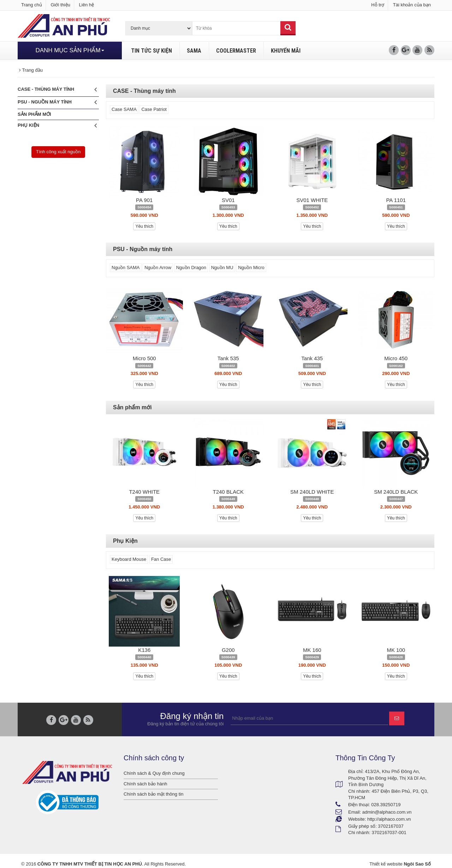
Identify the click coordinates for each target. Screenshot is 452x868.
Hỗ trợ (378, 5)
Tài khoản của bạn (412, 5)
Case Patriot (154, 109)
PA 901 (144, 200)
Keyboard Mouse (129, 559)
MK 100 (396, 650)
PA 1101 (396, 200)
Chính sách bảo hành (145, 784)
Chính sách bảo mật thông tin (153, 794)
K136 (144, 650)
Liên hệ (87, 5)
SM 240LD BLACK (396, 492)
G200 (228, 650)
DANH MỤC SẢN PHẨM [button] (70, 50)
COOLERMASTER (236, 51)
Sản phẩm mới (34, 114)
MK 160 (312, 650)
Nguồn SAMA (126, 267)
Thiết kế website (386, 864)
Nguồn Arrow (158, 267)
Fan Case (161, 559)
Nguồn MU (222, 267)
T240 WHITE (144, 492)
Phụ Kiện (57, 126)
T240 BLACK (228, 492)
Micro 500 (144, 358)
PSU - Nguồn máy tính (57, 102)
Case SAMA (124, 109)
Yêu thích (144, 226)
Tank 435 (312, 358)
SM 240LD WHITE (312, 492)
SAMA (194, 51)
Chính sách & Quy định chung (154, 773)
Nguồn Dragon (191, 267)
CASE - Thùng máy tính (57, 90)
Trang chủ (32, 5)
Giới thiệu (60, 5)
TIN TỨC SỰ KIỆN (151, 51)
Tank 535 (228, 358)
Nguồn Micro (251, 267)
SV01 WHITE (312, 200)
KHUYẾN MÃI (286, 51)
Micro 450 (396, 358)
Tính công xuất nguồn (58, 152)
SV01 (228, 200)
